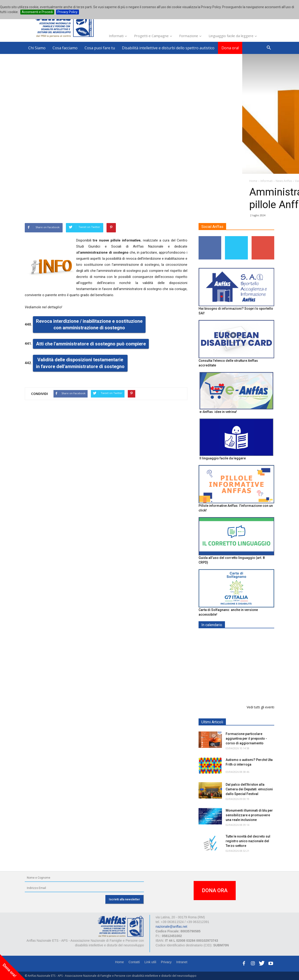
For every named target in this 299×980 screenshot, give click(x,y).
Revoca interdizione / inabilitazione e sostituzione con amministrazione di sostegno (89, 325)
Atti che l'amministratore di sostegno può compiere (91, 344)
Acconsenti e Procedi (37, 12)
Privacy (166, 962)
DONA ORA (215, 890)
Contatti (134, 962)
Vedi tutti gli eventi (260, 707)
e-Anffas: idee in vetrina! (218, 412)
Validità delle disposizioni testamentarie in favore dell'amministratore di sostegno (80, 363)
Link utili (150, 962)
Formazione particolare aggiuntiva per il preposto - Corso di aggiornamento (246, 666)
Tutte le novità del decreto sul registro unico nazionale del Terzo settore (248, 841)
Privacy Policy (68, 12)
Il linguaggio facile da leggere (223, 458)
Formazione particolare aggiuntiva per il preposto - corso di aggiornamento (246, 739)
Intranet (182, 962)
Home (119, 962)
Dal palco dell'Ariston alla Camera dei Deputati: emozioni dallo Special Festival (249, 789)
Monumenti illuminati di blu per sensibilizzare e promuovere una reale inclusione (249, 815)
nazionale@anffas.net (171, 927)
